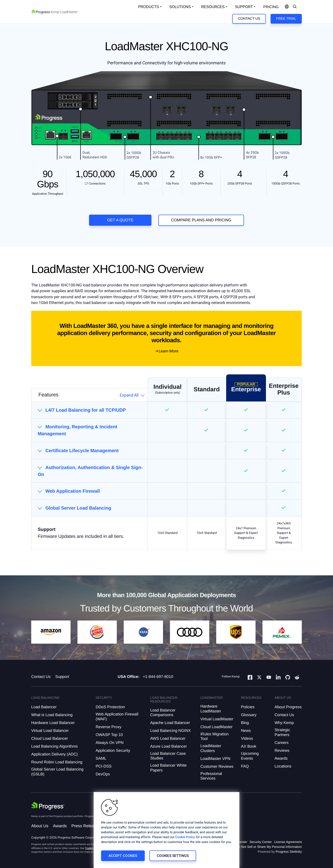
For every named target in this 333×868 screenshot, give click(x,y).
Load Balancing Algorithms (54, 746)
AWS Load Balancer (168, 738)
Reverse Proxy (108, 727)
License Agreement (288, 842)
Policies (248, 707)
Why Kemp (284, 723)
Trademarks (92, 848)
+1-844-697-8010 (158, 677)
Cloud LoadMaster (217, 727)
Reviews (282, 750)
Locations (283, 766)
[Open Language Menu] (287, 7)
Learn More (169, 351)
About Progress (288, 707)
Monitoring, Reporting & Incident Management (77, 430)
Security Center (261, 842)
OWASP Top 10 (109, 735)
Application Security (113, 750)
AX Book (249, 746)
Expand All (129, 395)
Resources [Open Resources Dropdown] (213, 7)
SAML (101, 758)
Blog (245, 723)
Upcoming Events (250, 756)
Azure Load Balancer (168, 746)
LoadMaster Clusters (211, 748)
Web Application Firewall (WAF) (117, 716)
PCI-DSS (103, 766)
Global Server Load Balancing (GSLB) (57, 772)
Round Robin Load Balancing (57, 762)
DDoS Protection (110, 707)
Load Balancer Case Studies (168, 756)
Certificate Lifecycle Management (82, 451)
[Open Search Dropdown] (295, 7)
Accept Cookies (123, 856)
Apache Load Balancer (170, 723)
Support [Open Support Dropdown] (244, 7)
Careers (281, 743)
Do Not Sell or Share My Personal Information (269, 847)
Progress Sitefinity (289, 852)
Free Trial (286, 19)
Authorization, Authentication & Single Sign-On (90, 471)
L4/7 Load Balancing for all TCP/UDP (86, 410)
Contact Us (249, 19)
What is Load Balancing (52, 715)
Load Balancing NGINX (170, 731)
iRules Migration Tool (215, 736)
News (246, 731)
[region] (166, 830)
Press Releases (86, 826)
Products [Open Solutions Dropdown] (149, 7)
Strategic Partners (282, 732)
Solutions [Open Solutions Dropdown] (180, 7)
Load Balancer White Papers (168, 768)
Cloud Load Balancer (50, 738)
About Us (40, 826)
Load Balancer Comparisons (163, 713)
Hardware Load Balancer (53, 723)
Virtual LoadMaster (217, 719)
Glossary (249, 715)
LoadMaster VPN (215, 759)
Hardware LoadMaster (211, 709)
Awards (281, 758)
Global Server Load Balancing (78, 508)
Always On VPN (109, 743)
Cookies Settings (173, 856)
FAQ (245, 766)
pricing (271, 7)
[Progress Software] (48, 806)
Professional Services (211, 776)
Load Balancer (44, 707)
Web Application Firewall (73, 491)
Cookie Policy (185, 837)
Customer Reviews (217, 766)
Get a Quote (120, 220)
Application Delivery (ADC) (54, 754)
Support (62, 677)
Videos (247, 738)
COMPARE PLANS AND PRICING (201, 220)
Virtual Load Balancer (50, 731)
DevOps (103, 774)
